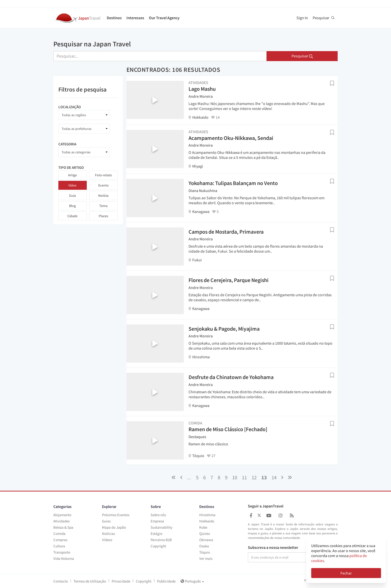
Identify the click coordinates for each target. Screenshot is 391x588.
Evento (103, 185)
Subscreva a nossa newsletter (273, 548)
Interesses (135, 18)
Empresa (157, 521)
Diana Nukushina (203, 191)
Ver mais (206, 558)
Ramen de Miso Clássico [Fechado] (228, 429)
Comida (59, 534)
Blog (72, 206)
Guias (106, 521)
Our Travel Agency (164, 18)
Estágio (156, 534)
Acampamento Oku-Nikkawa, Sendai (231, 138)
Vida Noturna (64, 558)
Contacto (61, 581)
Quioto (205, 534)
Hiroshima (207, 515)
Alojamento (62, 515)
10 (235, 477)
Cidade (72, 216)
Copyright (158, 546)
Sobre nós (158, 515)
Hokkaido (207, 521)
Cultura (59, 546)
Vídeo (72, 185)
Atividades (61, 521)
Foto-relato (103, 175)
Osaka (204, 546)
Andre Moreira (201, 96)
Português (192, 581)
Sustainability (161, 527)
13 (264, 477)
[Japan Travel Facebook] (251, 516)
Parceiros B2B (161, 540)
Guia (72, 196)
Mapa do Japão (114, 527)
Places (103, 216)
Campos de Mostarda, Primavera (226, 232)
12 (254, 477)
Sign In (302, 18)
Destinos (114, 18)
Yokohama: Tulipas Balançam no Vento (233, 183)
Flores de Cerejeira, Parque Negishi (229, 280)
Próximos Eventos (116, 515)
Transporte (62, 552)
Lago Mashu (202, 89)
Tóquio (205, 552)
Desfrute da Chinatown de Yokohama (231, 377)
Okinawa (206, 540)
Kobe (203, 527)
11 (244, 477)
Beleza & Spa (63, 527)
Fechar (346, 573)
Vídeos (107, 540)
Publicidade (166, 581)
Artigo (73, 175)
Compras (60, 540)
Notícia (103, 196)
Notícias (108, 534)
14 (274, 477)
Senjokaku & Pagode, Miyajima (224, 329)
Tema (103, 206)
